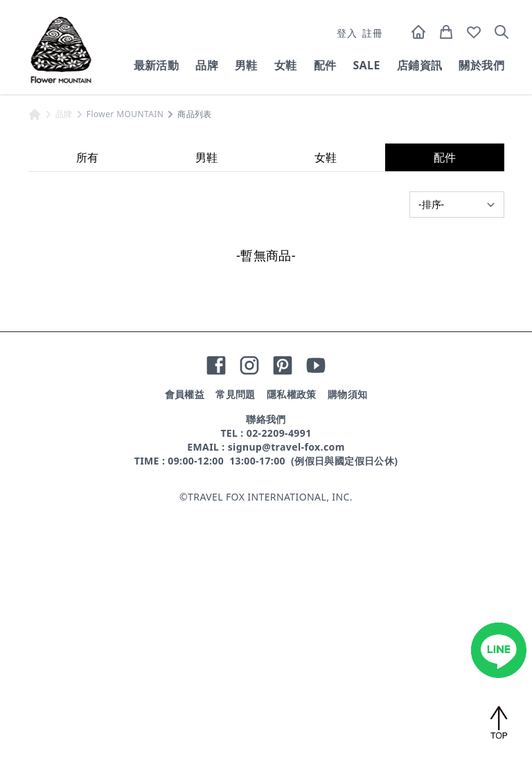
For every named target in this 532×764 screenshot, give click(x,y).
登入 (347, 33)
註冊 (372, 33)
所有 (87, 412)
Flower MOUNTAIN (125, 369)
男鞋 (246, 65)
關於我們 (481, 65)
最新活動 (157, 65)
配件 (325, 65)
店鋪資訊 (420, 65)
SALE (366, 65)
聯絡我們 (266, 674)
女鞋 (286, 65)
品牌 (207, 65)
